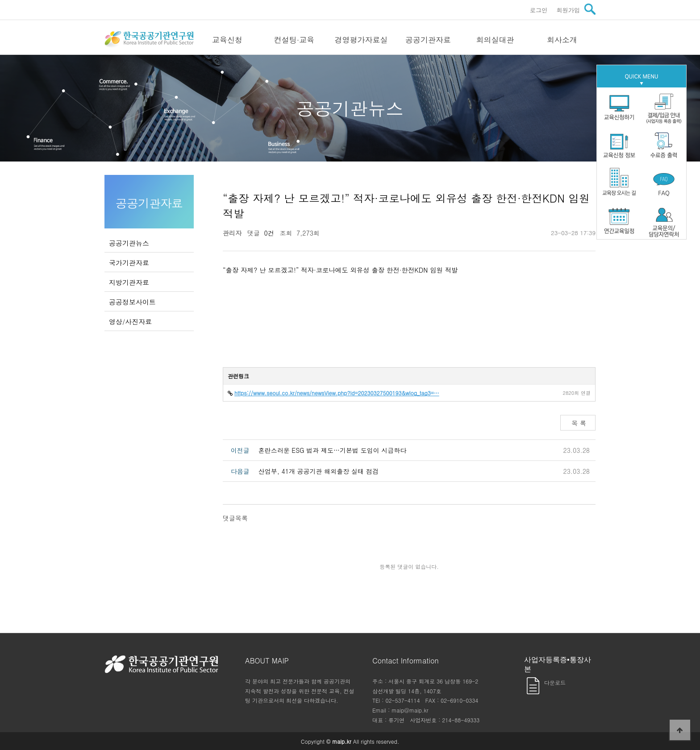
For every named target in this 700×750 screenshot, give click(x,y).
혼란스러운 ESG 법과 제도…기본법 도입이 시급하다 (333, 450)
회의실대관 (495, 40)
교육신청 (227, 40)
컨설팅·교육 (294, 40)
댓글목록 (235, 518)
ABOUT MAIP (267, 661)
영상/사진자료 (130, 321)
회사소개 (562, 40)
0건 (267, 233)
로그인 (539, 10)
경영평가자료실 (361, 40)
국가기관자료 (129, 263)
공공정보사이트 (132, 302)
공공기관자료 (428, 40)
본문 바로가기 (0, 0)
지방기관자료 (129, 282)
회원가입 (568, 10)
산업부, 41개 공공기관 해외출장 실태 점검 (319, 471)
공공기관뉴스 (129, 243)
